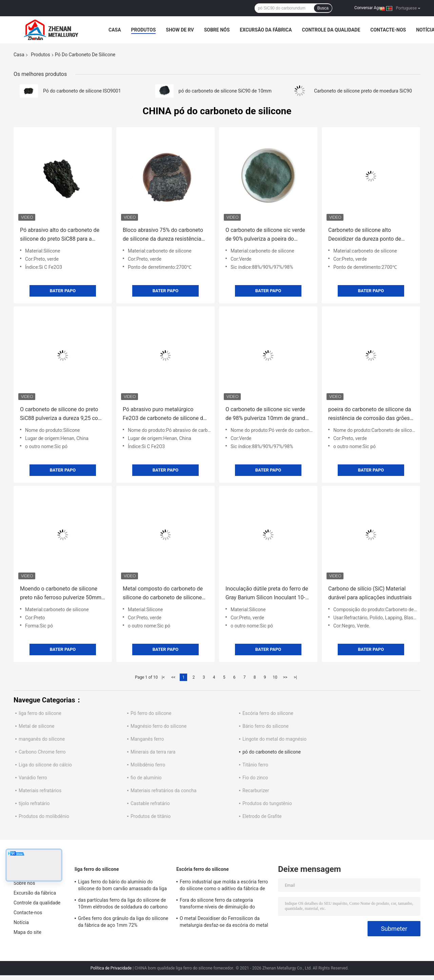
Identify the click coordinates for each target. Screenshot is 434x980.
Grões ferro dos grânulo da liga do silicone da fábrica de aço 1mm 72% (123, 922)
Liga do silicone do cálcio (45, 765)
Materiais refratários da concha (163, 791)
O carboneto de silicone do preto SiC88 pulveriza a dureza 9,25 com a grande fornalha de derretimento (61, 414)
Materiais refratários (40, 791)
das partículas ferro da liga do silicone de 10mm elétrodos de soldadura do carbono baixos (123, 904)
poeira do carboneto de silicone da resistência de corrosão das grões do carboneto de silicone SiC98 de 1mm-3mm (370, 414)
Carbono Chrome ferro (42, 752)
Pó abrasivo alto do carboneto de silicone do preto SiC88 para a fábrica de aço (60, 235)
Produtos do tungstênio (267, 803)
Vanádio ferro (33, 778)
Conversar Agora (369, 8)
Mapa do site (27, 932)
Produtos (144, 30)
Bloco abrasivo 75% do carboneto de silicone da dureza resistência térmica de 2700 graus (163, 235)
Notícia (21, 922)
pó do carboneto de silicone (272, 752)
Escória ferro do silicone (268, 713)
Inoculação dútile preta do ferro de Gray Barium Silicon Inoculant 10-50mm (267, 594)
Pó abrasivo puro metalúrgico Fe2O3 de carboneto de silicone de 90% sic (164, 414)
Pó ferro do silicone (151, 713)
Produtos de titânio (151, 816)
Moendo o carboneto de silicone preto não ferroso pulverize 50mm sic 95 (61, 594)
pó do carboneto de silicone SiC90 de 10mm (225, 91)
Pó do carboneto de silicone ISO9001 (82, 91)
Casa (115, 30)
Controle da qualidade (331, 30)
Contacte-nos (388, 30)
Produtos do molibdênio (44, 816)
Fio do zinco (255, 778)
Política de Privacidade (111, 968)
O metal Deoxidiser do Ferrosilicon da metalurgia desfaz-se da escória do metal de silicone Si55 (224, 923)
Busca (323, 8)
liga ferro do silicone (40, 713)
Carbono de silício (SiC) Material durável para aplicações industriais (370, 593)
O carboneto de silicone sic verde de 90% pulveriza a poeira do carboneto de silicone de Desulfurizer (265, 235)
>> (285, 677)
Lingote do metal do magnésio (274, 739)
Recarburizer (256, 791)
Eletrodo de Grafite (262, 816)
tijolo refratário (34, 803)
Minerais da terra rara (153, 752)
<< (173, 677)
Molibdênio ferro (148, 765)
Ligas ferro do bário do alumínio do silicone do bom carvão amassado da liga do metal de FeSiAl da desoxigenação (122, 886)
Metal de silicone (36, 726)
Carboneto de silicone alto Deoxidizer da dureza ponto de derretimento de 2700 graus (365, 235)
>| (295, 677)
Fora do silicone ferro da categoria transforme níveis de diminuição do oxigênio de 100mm (217, 904)
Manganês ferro (147, 739)
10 (275, 677)
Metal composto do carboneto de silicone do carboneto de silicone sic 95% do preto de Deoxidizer (163, 594)
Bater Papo (63, 291)
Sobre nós (217, 30)
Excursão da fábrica (266, 30)
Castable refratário (150, 803)
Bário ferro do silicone (265, 726)
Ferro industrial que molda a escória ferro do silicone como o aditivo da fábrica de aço (224, 886)
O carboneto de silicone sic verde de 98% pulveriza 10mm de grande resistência (267, 414)
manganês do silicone (42, 739)
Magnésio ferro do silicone (159, 726)
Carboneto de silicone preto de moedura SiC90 (363, 91)
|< (163, 677)
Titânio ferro (255, 765)
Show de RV (180, 30)
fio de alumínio (146, 778)
